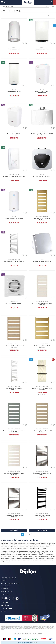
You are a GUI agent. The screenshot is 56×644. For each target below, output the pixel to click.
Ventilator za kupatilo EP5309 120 (14, 304)
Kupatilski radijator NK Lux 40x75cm (14, 261)
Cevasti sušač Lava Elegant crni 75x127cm (42, 516)
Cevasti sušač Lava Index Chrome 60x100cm (14, 516)
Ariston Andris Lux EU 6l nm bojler (42, 176)
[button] (5, 2)
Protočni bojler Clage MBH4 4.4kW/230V (42, 134)
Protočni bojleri (42, 132)
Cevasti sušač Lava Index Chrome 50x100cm (42, 474)
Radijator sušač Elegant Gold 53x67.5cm (42, 347)
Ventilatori (42, 259)
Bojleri (14, 47)
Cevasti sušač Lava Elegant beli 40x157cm (14, 389)
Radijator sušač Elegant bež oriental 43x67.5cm (42, 431)
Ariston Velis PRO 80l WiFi (14, 91)
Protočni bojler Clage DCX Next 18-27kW (14, 176)
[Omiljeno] (52, 2)
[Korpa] (54, 4)
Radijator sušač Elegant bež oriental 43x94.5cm (14, 347)
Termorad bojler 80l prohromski (14, 219)
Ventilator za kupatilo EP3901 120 (42, 261)
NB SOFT (30, 634)
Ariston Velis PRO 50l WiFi (42, 49)
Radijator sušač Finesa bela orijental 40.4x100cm (42, 389)
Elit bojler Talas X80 (14, 49)
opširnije (34, 643)
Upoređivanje (14, 530)
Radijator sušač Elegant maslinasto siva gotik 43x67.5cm (14, 431)
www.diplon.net (21, 634)
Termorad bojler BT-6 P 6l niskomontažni (14, 134)
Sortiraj (3, 6)
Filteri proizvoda (42, 530)
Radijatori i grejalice (42, 217)
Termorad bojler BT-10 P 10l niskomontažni (42, 92)
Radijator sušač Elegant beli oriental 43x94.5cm (14, 474)
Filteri (53, 6)
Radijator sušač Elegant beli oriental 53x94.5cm (42, 304)
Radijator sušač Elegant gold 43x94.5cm (42, 219)
